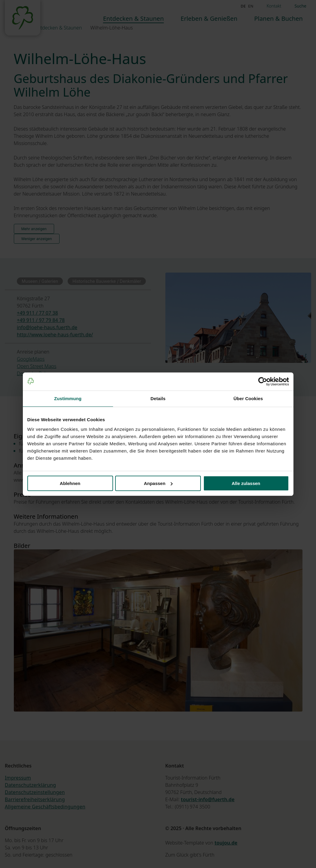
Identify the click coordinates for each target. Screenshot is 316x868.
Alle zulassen (246, 483)
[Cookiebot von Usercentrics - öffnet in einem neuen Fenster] (263, 381)
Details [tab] (158, 398)
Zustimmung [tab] (68, 398)
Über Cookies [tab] (248, 398)
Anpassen (158, 483)
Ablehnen (70, 483)
